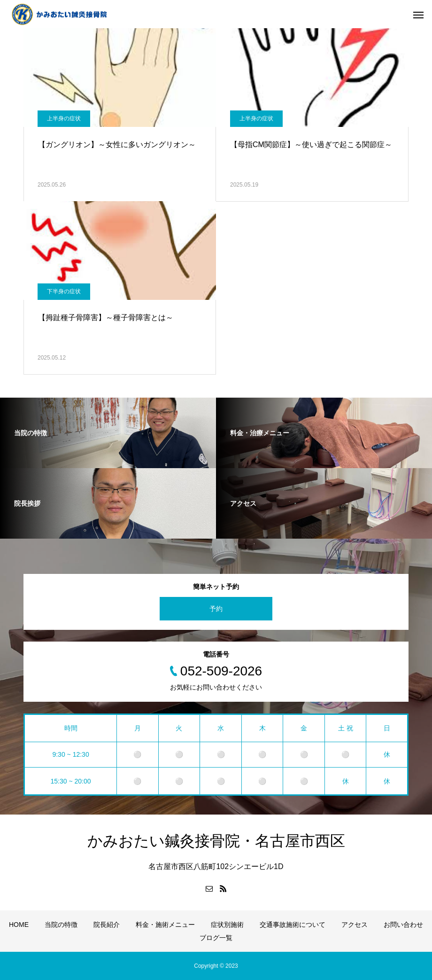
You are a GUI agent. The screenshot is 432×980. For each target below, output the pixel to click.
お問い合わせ (403, 925)
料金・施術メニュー (165, 925)
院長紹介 (107, 925)
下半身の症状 (64, 291)
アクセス (355, 925)
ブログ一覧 (216, 938)
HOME (19, 925)
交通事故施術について (293, 925)
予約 (216, 609)
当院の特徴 (61, 925)
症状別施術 (227, 925)
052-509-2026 (221, 671)
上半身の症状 (64, 118)
